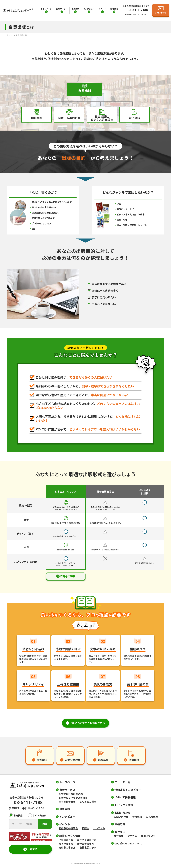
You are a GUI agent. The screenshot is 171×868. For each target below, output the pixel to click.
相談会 (85, 828)
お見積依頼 (152, 817)
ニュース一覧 (122, 782)
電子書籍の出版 (67, 802)
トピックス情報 (124, 805)
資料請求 (137, 817)
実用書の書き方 (67, 847)
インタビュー (89, 9)
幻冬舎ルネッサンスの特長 (73, 798)
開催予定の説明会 (68, 828)
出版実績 (75, 9)
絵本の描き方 (66, 844)
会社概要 (119, 836)
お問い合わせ (121, 817)
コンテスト (99, 828)
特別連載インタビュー (128, 790)
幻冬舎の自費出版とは (71, 794)
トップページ (46, 9)
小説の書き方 (66, 840)
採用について (148, 836)
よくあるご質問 (88, 802)
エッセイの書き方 (87, 840)
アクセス (132, 836)
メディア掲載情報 (125, 797)
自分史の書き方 (85, 844)
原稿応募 (120, 824)
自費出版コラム (88, 847)
